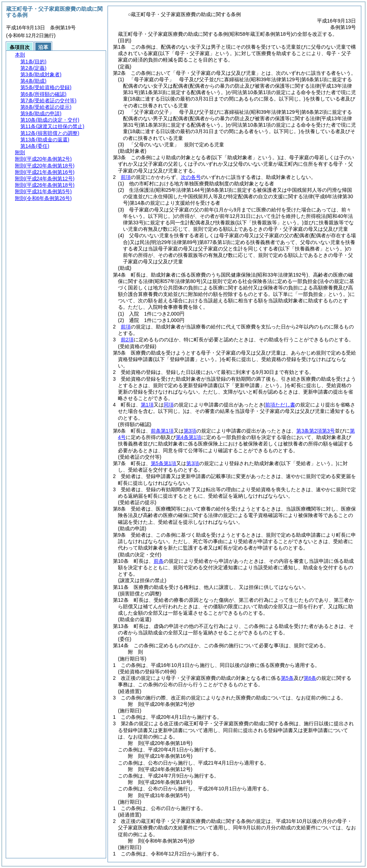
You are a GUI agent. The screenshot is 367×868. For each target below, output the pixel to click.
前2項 (127, 340)
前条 (159, 561)
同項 (169, 405)
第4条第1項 (189, 437)
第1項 (147, 405)
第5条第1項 (164, 463)
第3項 (190, 431)
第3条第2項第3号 (315, 431)
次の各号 (191, 177)
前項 (126, 177)
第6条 (310, 678)
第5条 (287, 678)
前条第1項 (162, 431)
